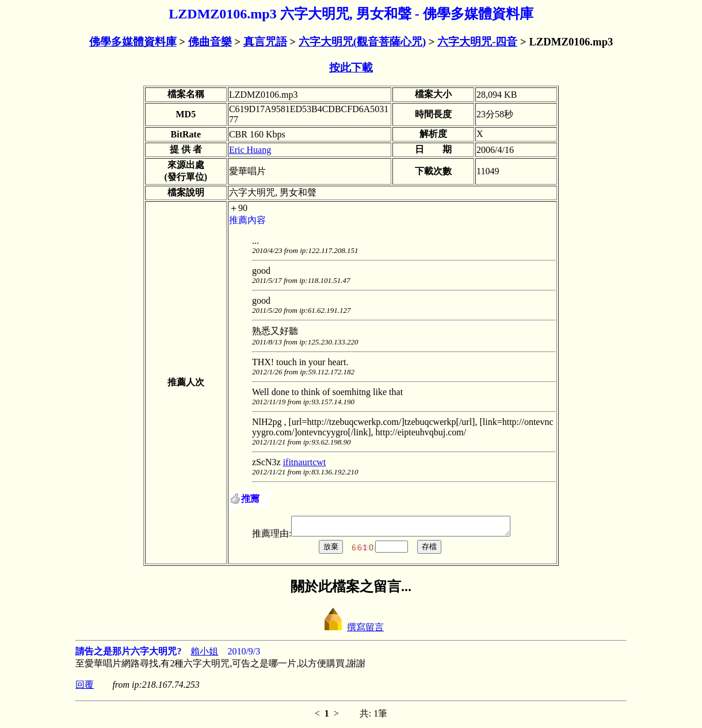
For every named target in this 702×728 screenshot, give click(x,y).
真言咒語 (265, 42)
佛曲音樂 (210, 42)
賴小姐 (204, 655)
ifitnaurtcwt (305, 462)
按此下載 (351, 68)
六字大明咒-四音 (477, 42)
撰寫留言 (351, 631)
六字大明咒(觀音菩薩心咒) (362, 42)
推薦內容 (247, 220)
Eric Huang (250, 150)
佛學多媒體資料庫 (133, 42)
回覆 (85, 688)
